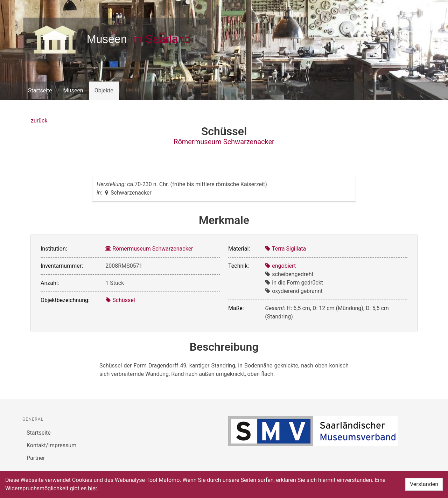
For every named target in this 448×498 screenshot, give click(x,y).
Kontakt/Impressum (51, 445)
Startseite (40, 90)
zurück (39, 121)
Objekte (104, 90)
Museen (73, 90)
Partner (36, 458)
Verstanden (424, 484)
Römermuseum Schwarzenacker (224, 142)
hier (92, 488)
